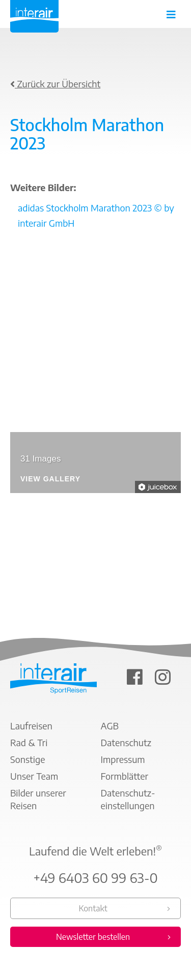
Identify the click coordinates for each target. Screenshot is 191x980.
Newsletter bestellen (93, 937)
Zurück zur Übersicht (55, 84)
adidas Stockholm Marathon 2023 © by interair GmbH (96, 215)
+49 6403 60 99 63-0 (95, 878)
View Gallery (50, 479)
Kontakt (93, 908)
